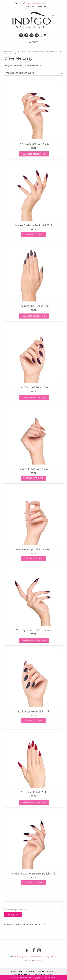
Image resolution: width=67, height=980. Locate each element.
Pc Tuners (38, 960)
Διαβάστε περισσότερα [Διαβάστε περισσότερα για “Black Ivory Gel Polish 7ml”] (34, 154)
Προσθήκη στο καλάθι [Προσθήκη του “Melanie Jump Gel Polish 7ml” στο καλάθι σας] (34, 559)
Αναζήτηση (13, 915)
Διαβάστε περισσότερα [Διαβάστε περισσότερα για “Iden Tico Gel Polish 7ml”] (34, 397)
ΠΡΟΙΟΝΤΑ (30, 971)
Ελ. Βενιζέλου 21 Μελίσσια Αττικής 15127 (35, 3)
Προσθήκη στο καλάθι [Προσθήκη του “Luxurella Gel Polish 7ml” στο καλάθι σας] (34, 478)
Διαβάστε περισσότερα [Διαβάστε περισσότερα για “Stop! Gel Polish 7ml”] (34, 802)
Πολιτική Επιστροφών (46, 971)
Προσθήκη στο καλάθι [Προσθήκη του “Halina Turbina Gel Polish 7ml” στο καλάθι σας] (34, 234)
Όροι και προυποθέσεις (44, 974)
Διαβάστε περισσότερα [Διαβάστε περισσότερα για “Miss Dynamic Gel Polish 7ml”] (34, 640)
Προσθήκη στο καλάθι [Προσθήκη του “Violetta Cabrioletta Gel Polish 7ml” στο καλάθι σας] (34, 883)
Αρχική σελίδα (10, 51)
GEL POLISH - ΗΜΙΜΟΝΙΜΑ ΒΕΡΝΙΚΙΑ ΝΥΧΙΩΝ (34, 51)
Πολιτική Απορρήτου (22, 974)
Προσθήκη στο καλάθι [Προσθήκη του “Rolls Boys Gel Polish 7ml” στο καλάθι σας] (34, 721)
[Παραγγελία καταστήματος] (33, 73)
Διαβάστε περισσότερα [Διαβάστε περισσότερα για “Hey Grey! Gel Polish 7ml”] (34, 316)
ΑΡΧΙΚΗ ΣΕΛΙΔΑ (17, 971)
